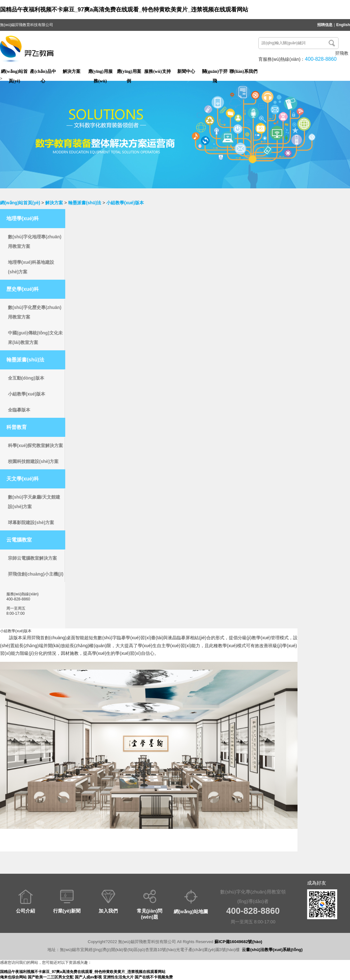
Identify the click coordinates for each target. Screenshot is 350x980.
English (343, 25)
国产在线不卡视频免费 (154, 977)
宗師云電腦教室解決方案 (32, 558)
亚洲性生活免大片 (118, 977)
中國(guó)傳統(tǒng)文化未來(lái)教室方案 (35, 338)
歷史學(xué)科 (23, 289)
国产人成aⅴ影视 (88, 977)
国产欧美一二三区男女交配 (51, 977)
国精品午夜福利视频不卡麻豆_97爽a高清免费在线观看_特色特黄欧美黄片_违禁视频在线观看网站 (124, 10)
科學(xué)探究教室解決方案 (35, 445)
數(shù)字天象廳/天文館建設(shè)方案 (34, 502)
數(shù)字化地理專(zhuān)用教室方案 (35, 241)
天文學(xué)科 (23, 479)
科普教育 (17, 427)
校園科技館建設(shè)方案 (33, 461)
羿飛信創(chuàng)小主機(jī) (36, 574)
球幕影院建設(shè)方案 (31, 522)
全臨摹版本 (19, 410)
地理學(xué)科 (23, 218)
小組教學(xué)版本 (125, 203)
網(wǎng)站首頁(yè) (20, 203)
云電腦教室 (19, 540)
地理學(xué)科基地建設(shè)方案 (31, 267)
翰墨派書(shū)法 (85, 203)
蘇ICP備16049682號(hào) (238, 942)
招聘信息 (325, 25)
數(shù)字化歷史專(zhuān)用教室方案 (35, 312)
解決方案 (54, 203)
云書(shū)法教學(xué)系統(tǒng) (272, 950)
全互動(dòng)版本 (26, 378)
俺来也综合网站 (13, 977)
